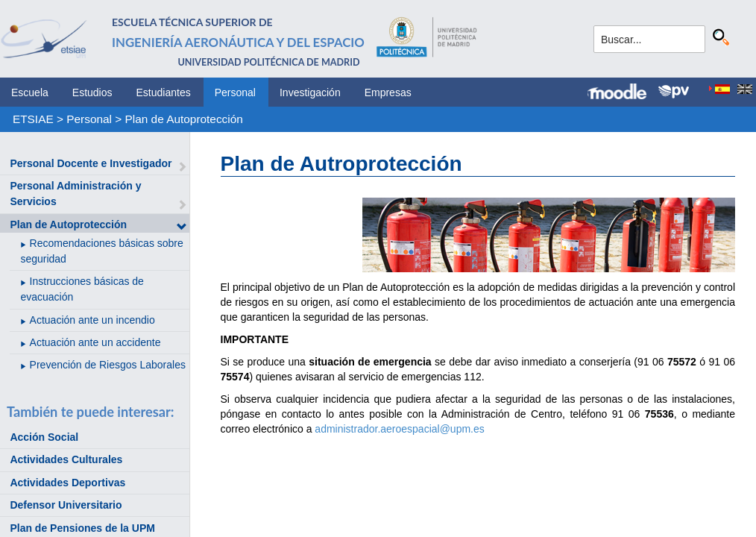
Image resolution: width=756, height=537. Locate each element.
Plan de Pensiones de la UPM (82, 528)
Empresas (388, 92)
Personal (235, 92)
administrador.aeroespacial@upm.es (399, 429)
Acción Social (44, 437)
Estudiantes (164, 92)
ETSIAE (33, 119)
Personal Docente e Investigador (91, 163)
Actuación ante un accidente (95, 342)
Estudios (92, 92)
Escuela (30, 92)
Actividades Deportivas (67, 483)
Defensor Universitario (66, 505)
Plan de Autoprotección (184, 119)
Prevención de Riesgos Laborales (108, 365)
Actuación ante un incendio (92, 320)
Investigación (310, 92)
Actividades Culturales (66, 459)
